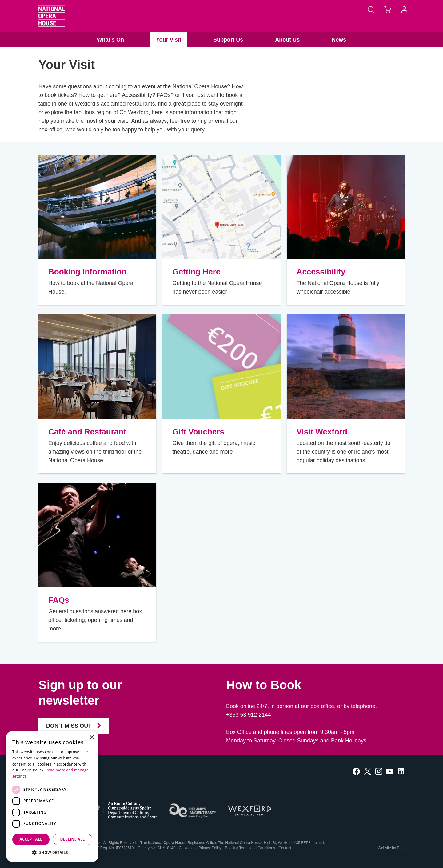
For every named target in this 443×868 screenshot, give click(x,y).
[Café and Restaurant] (97, 367)
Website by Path (391, 848)
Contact (285, 848)
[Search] (371, 9)
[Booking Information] (97, 207)
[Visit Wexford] (346, 367)
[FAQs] (97, 535)
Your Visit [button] (169, 40)
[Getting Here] (221, 207)
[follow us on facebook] (356, 771)
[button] (52, 852)
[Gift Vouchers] (221, 367)
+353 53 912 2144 (249, 715)
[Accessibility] (346, 207)
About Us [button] (287, 40)
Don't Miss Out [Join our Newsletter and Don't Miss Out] (74, 726)
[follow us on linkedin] (401, 771)
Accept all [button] (31, 839)
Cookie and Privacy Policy (200, 848)
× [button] (92, 738)
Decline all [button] (73, 839)
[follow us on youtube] (390, 771)
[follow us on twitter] (368, 771)
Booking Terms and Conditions (250, 848)
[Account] (404, 9)
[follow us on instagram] (379, 771)
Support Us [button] (228, 40)
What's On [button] (110, 40)
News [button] (339, 40)
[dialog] (52, 796)
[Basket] (388, 9)
